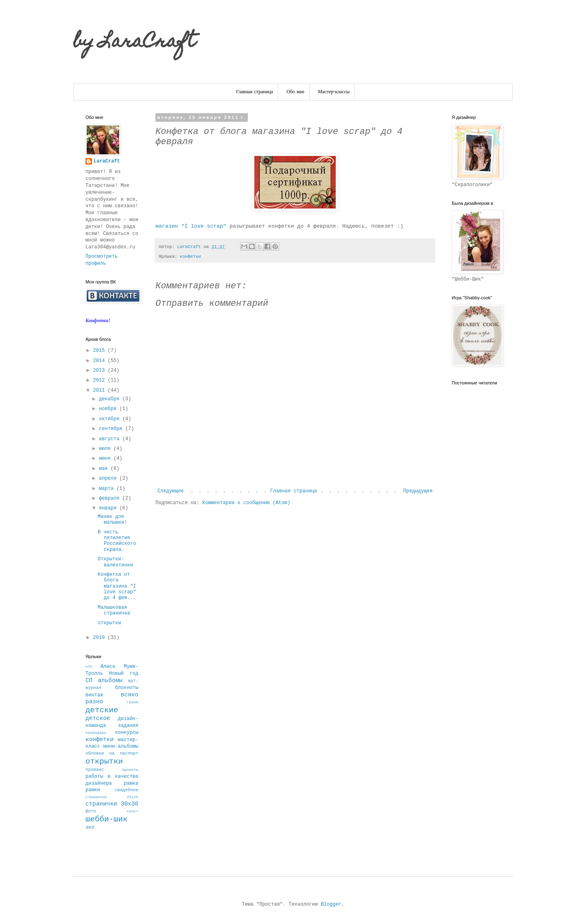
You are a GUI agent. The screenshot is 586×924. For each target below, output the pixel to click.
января (109, 508)
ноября (109, 409)
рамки (93, 790)
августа (111, 439)
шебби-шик (107, 819)
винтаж (94, 695)
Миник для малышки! (113, 520)
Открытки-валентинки (115, 562)
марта (108, 489)
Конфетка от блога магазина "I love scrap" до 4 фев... (117, 586)
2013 (101, 371)
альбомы (110, 680)
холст (132, 811)
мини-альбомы (121, 746)
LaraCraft (107, 161)
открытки (109, 623)
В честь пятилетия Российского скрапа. (117, 541)
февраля (111, 498)
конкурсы (127, 733)
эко (90, 827)
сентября (112, 429)
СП (89, 680)
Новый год (124, 674)
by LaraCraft (134, 43)
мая (105, 469)
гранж (132, 702)
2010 (101, 638)
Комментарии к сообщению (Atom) (246, 503)
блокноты (127, 688)
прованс (95, 770)
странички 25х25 (112, 797)
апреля (109, 478)
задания (128, 726)
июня (106, 459)
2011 (101, 391)
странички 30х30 (112, 804)
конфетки (190, 257)
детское (98, 718)
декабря (111, 399)
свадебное (127, 790)
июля (106, 449)
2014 (101, 361)
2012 (101, 380)
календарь (96, 733)
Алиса (108, 667)
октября (111, 419)
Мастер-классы (334, 92)
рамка (131, 784)
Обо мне (295, 92)
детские (102, 710)
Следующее (171, 491)
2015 (101, 351)
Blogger (331, 904)
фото (91, 811)
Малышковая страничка (114, 610)
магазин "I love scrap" (191, 226)
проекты (130, 770)
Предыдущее (418, 491)
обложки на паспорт (112, 753)
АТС (89, 667)
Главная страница (255, 92)
